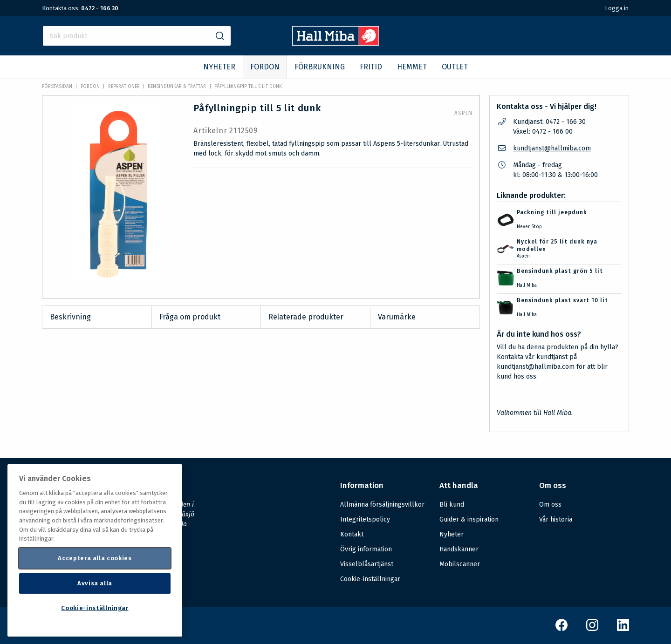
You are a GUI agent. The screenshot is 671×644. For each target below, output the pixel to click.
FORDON (265, 67)
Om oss (550, 505)
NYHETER (219, 67)
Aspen (463, 113)
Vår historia (556, 519)
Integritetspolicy (365, 519)
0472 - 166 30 (100, 8)
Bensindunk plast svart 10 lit (562, 300)
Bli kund (452, 505)
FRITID (371, 67)
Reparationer (124, 87)
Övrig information (366, 549)
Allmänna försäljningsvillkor (382, 505)
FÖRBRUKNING (320, 67)
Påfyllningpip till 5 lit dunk (248, 87)
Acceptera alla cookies (95, 558)
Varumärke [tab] (397, 317)
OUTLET (455, 67)
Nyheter (452, 534)
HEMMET (412, 67)
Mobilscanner (460, 564)
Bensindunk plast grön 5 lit (560, 271)
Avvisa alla (95, 583)
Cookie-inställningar (370, 579)
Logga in (617, 8)
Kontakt (352, 534)
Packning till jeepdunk (552, 212)
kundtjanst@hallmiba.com (552, 148)
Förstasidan (57, 87)
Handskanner (459, 549)
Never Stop (529, 227)
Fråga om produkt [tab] (190, 317)
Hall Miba (527, 285)
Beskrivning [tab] (70, 317)
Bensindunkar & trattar (177, 87)
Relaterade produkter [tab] (306, 317)
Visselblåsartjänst (367, 564)
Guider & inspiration (469, 519)
